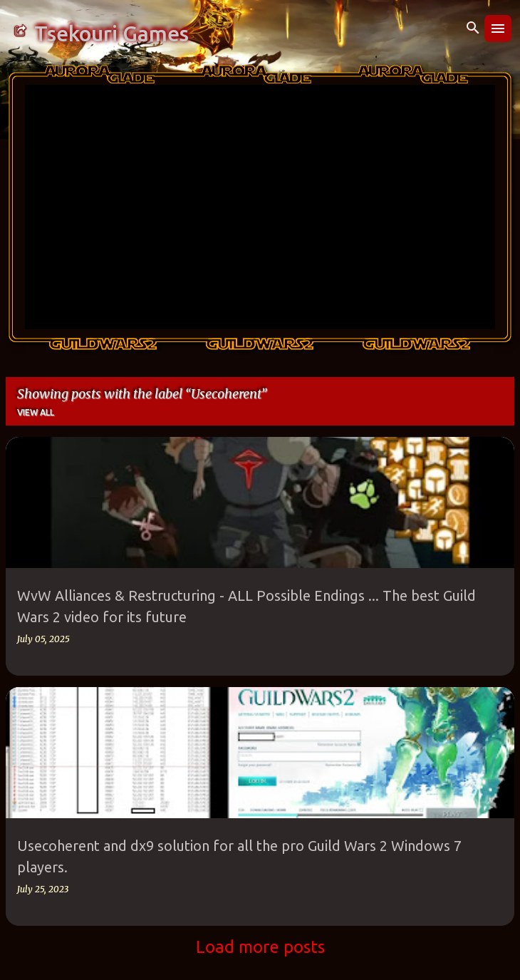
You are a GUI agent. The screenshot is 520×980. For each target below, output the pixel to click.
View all (36, 412)
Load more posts (260, 947)
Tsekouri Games (111, 33)
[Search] (473, 29)
